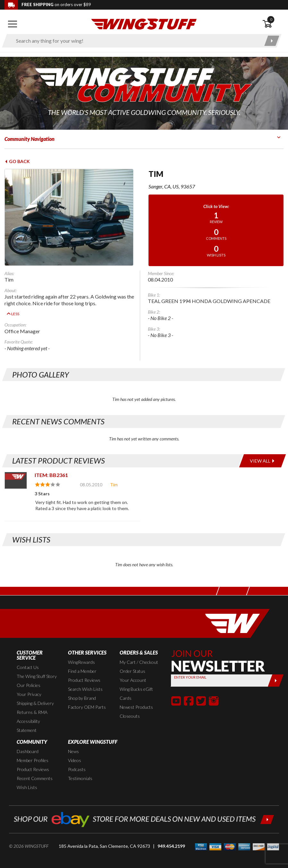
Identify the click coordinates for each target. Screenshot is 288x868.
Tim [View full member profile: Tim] (114, 475)
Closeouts (130, 707)
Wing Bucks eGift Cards (136, 684)
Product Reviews (84, 671)
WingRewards (81, 653)
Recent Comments (35, 769)
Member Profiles (33, 751)
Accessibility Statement (28, 716)
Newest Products (136, 698)
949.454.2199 (171, 837)
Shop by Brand (82, 689)
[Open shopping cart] (273, 24)
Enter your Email (190, 668)
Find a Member (82, 662)
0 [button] (271, 19)
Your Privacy (29, 685)
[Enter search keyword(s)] (136, 41)
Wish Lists (27, 778)
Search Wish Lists (85, 680)
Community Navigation (30, 139)
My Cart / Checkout (139, 653)
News (73, 742)
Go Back (17, 161)
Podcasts (77, 760)
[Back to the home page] (144, 24)
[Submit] (276, 671)
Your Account (133, 671)
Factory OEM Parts (87, 698)
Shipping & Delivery (35, 694)
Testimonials (80, 769)
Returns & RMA (32, 703)
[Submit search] (272, 41)
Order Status (132, 662)
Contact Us (28, 658)
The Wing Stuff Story (37, 667)
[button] (176, 691)
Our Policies (29, 676)
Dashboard (28, 742)
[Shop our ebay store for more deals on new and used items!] (144, 809)
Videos (75, 751)
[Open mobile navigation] (13, 24)
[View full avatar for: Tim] (72, 217)
